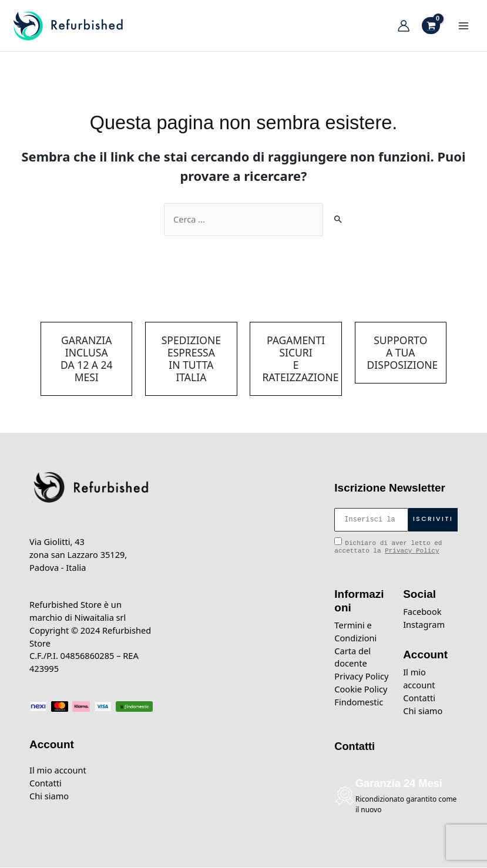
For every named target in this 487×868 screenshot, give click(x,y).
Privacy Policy (412, 551)
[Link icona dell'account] (404, 26)
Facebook (422, 612)
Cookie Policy (361, 689)
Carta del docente (352, 658)
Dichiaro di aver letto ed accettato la (388, 546)
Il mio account (58, 771)
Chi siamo (49, 796)
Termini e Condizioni (355, 632)
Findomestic (359, 702)
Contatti (46, 783)
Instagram (424, 625)
